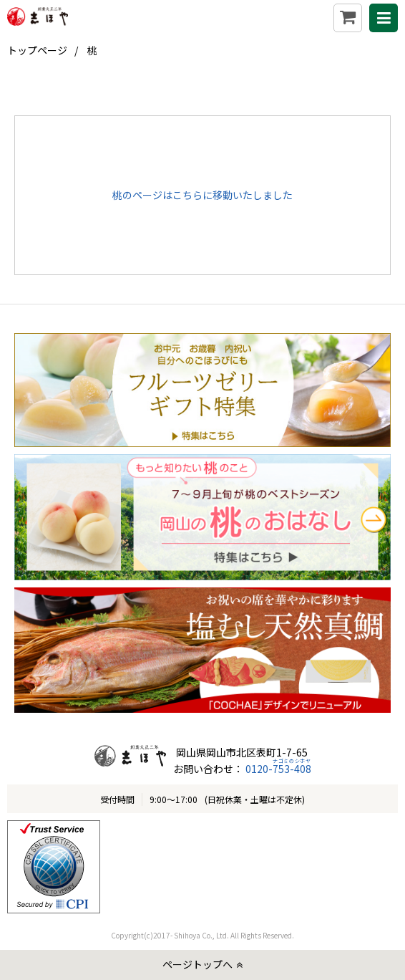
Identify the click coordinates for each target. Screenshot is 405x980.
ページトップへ (197, 964)
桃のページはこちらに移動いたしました (202, 195)
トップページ (37, 50)
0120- (277, 769)
